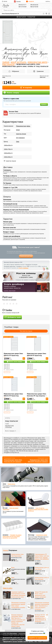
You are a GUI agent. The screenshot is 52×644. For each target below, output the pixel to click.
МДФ (18, 130)
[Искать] (49, 10)
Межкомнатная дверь (23, 126)
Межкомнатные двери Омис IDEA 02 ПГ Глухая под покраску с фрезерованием (13, 396)
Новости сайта (8, 588)
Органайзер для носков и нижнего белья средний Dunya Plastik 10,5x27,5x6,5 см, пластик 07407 (12, 536)
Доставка (8, 167)
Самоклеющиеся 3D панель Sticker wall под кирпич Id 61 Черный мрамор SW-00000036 (42, 557)
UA (46, 1)
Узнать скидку (11, 93)
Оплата (7, 197)
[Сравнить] (46, 14)
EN (48, 1)
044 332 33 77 (22, 5)
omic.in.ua (43, 77)
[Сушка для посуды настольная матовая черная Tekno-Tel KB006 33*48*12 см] (39, 499)
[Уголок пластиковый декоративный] (13, 499)
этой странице (23, 268)
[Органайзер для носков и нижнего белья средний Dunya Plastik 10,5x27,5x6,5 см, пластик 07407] (13, 526)
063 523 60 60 (22, 7)
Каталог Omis (29, 112)
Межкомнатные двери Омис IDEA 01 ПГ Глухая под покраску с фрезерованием (13, 355)
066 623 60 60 (34, 7)
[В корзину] (24, 358)
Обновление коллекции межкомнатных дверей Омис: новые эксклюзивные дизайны (18, 605)
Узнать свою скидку (15, 362)
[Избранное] (44, 14)
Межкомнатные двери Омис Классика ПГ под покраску (37, 395)
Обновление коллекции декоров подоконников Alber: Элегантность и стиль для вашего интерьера (42, 606)
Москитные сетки (16, 558)
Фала (13, 568)
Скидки (30, 1)
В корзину (26, 87)
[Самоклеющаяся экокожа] (39, 526)
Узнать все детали (26, 256)
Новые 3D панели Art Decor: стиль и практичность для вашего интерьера (41, 594)
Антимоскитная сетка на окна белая (42, 568)
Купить (44, 104)
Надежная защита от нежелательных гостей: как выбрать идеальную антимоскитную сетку (18, 594)
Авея (13, 578)
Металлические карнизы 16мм (18, 570)
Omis (4, 77)
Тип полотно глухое (26, 331)
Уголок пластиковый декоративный (10, 509)
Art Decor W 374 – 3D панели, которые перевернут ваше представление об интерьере (41, 618)
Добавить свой (13, 317)
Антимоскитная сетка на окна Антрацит (42, 578)
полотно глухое (21, 134)
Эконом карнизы (11, 484)
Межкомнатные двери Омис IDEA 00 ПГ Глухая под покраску (37, 355)
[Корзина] (49, 14)
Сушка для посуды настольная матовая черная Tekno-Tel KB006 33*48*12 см (38, 509)
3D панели (38, 561)
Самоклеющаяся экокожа (42, 535)
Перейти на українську (37, 638)
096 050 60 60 (34, 5)
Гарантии (8, 219)
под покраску (20, 138)
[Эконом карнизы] (26, 475)
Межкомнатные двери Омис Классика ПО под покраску (13, 461)
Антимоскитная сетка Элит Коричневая (17, 555)
